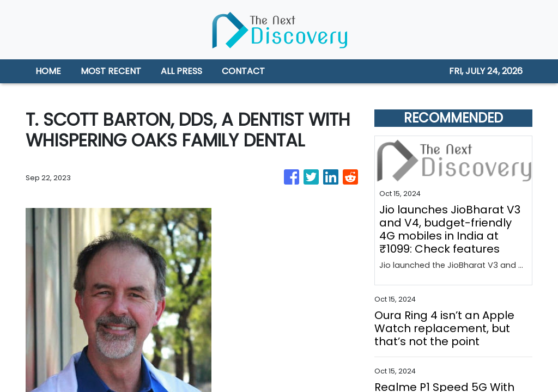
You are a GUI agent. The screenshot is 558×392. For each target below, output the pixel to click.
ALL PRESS (181, 71)
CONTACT (243, 71)
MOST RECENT (111, 71)
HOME (48, 71)
